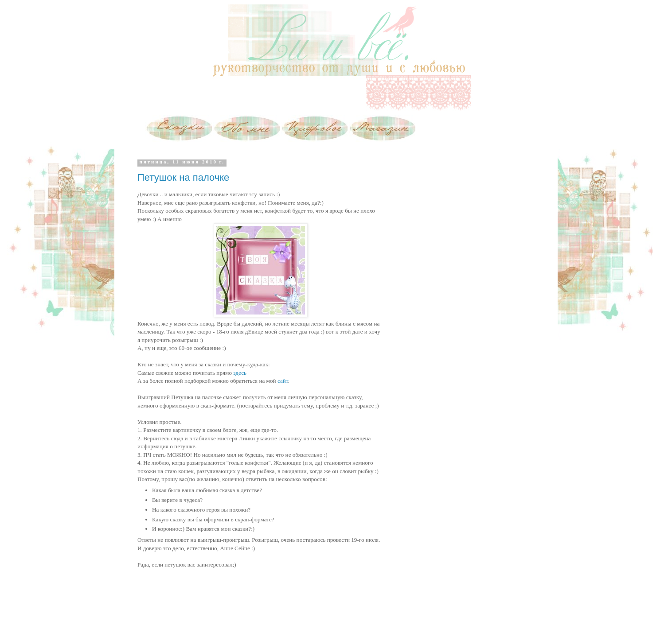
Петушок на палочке (183, 177)
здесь (240, 373)
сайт (283, 381)
